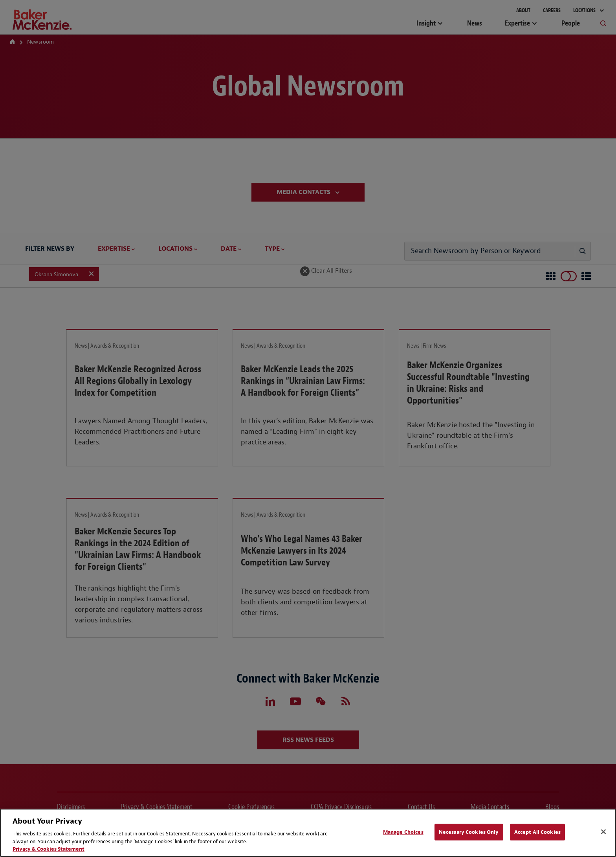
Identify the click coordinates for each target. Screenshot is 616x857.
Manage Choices (403, 832)
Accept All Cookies (537, 832)
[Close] (603, 832)
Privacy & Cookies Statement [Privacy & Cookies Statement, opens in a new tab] (49, 849)
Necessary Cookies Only (469, 832)
